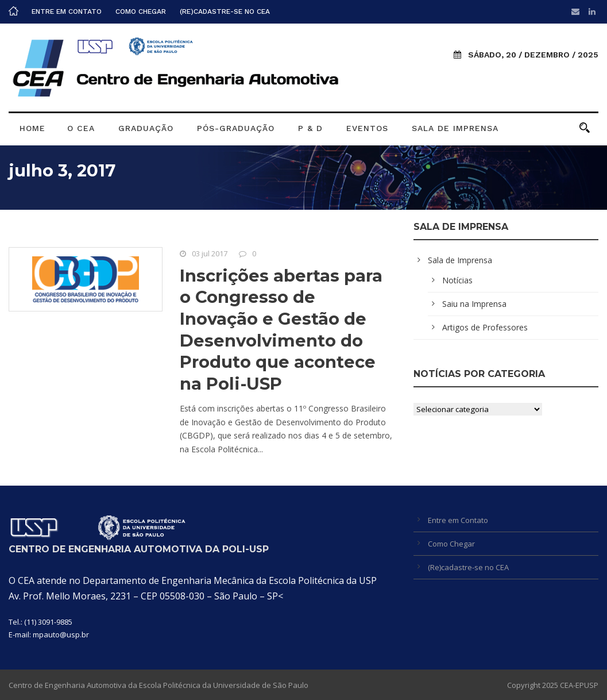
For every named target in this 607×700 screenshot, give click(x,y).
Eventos (367, 128)
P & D (310, 128)
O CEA (81, 128)
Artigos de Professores (485, 327)
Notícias (457, 280)
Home (32, 128)
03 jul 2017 (210, 253)
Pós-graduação (236, 128)
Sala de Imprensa (455, 128)
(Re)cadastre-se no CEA (225, 11)
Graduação (146, 128)
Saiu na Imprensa (474, 304)
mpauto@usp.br (61, 634)
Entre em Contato (67, 11)
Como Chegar (141, 11)
